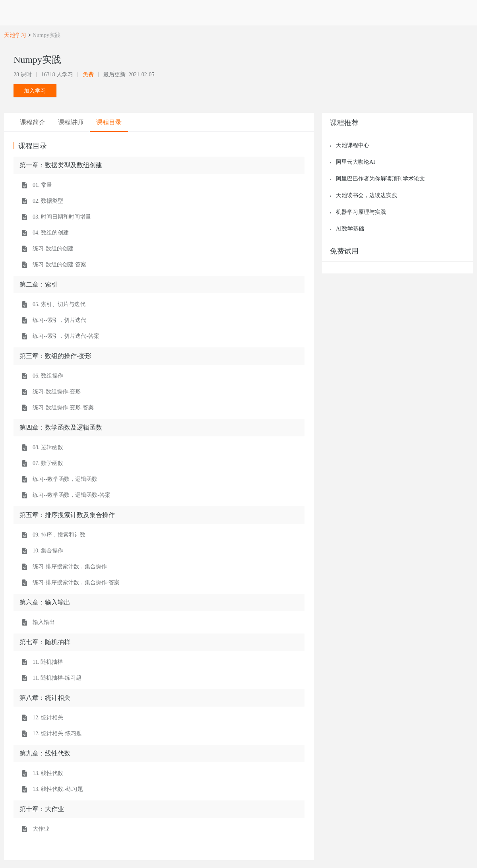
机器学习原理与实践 (361, 212)
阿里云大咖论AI (356, 162)
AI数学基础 (350, 229)
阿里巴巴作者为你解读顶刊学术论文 (380, 179)
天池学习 (15, 35)
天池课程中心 (353, 145)
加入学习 (35, 91)
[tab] (33, 122)
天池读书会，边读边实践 (366, 195)
